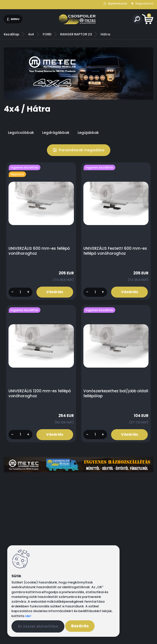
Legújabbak (88, 133)
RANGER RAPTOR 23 (76, 34)
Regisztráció (144, 3)
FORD (47, 34)
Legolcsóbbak (21, 133)
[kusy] (20, 292)
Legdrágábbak (56, 133)
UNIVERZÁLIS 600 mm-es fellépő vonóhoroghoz (39, 251)
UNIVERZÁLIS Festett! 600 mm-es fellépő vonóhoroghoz (115, 251)
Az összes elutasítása (38, 626)
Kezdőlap (11, 34)
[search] (137, 19)
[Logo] (77, 19)
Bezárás (80, 626)
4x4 (31, 34)
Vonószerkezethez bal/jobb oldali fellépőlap (116, 394)
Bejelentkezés (118, 3)
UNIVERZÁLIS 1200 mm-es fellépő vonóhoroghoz (40, 394)
